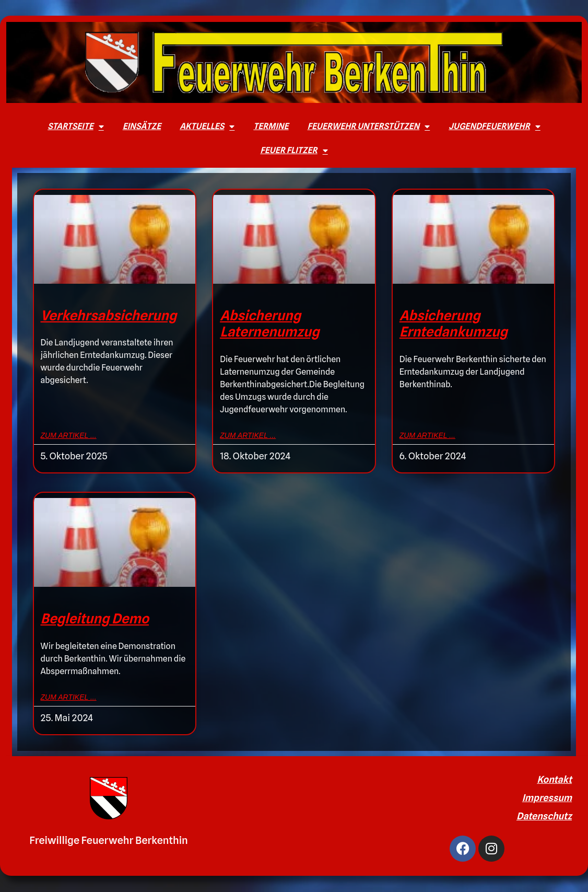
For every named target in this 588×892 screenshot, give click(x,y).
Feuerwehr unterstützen (369, 126)
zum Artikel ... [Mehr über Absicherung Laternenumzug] (248, 435)
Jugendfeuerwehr (495, 126)
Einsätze (142, 126)
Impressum (547, 798)
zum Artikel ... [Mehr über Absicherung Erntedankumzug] (427, 435)
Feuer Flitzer (294, 150)
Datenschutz (544, 816)
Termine (271, 126)
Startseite (75, 126)
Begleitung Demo (95, 618)
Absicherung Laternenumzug (269, 323)
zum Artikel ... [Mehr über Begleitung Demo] (69, 697)
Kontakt (554, 779)
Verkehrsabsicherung (109, 315)
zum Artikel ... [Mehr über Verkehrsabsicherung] (69, 435)
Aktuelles (207, 126)
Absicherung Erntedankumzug (454, 323)
